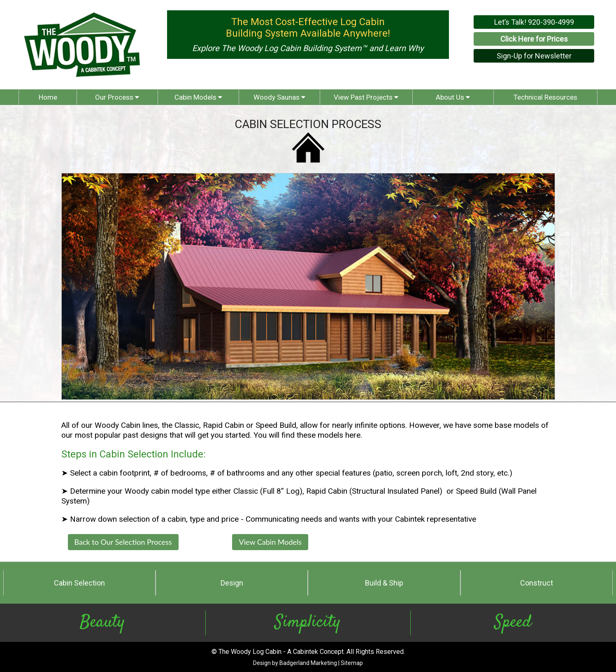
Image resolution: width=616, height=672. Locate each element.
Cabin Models (198, 97)
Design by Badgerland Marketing (295, 663)
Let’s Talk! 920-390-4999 (534, 22)
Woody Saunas (279, 97)
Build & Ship (384, 583)
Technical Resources (545, 97)
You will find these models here (307, 435)
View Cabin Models (270, 542)
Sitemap (352, 663)
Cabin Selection (79, 583)
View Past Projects (366, 97)
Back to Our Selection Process (123, 542)
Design (232, 583)
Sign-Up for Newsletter (534, 56)
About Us (453, 97)
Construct (537, 583)
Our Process (117, 97)
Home (48, 97)
